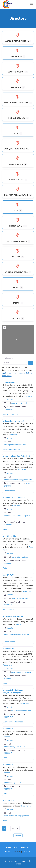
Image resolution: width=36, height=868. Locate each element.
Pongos (18, 864)
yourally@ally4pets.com (20, 557)
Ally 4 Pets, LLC (10, 536)
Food (5, 758)
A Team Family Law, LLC (14, 421)
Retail (5, 529)
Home (9, 848)
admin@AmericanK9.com (21, 672)
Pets (5, 568)
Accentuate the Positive (14, 498)
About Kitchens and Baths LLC (16, 456)
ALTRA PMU (8, 575)
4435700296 (9, 525)
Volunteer (25, 848)
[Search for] (18, 358)
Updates (8, 852)
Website (10, 400)
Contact (28, 852)
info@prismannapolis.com (21, 711)
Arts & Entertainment (11, 414)
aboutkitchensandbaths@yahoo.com (18, 480)
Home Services (9, 491)
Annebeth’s (8, 729)
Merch (16, 848)
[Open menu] (31, 4)
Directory (18, 852)
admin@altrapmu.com (20, 598)
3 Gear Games (9, 382)
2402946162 (9, 678)
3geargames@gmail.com (21, 403)
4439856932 (9, 605)
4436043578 (9, 409)
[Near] (15, 363)
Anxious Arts (9, 800)
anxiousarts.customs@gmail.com (17, 816)
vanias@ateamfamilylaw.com (15, 445)
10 (13, 828)
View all (18, 835)
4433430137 (9, 563)
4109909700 (9, 753)
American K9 (9, 649)
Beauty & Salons (9, 610)
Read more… (28, 396)
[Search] (31, 363)
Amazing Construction (13, 616)
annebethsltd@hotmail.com (14, 747)
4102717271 (9, 717)
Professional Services (12, 449)
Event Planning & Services (13, 722)
